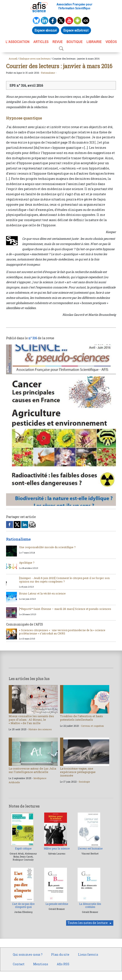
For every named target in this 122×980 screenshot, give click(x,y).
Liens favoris (88, 954)
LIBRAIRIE (94, 42)
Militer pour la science (57, 848)
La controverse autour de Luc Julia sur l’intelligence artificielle (32, 770)
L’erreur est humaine (90, 848)
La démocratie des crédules (90, 905)
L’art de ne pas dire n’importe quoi (23, 905)
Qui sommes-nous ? (28, 954)
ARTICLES (41, 42)
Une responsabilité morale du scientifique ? (47, 547)
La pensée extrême (57, 904)
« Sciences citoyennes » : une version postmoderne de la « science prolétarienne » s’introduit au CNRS (62, 632)
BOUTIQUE (75, 42)
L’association (18, 42)
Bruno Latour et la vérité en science (42, 593)
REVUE (58, 42)
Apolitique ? (27, 563)
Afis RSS (63, 964)
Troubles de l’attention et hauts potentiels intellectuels (81, 718)
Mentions (41, 964)
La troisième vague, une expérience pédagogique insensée (78, 772)
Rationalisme (48, 73)
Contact (19, 964)
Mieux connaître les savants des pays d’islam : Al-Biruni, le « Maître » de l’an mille (31, 720)
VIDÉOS (111, 42)
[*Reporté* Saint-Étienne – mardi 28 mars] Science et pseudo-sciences (65, 609)
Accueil (13, 59)
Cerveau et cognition (92, 726)
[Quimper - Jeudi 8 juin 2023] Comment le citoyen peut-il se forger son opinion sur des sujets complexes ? (64, 580)
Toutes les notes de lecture (88, 923)
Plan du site (60, 954)
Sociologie (84, 782)
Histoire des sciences (40, 729)
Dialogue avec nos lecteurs (35, 59)
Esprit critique (23, 848)
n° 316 (33, 338)
